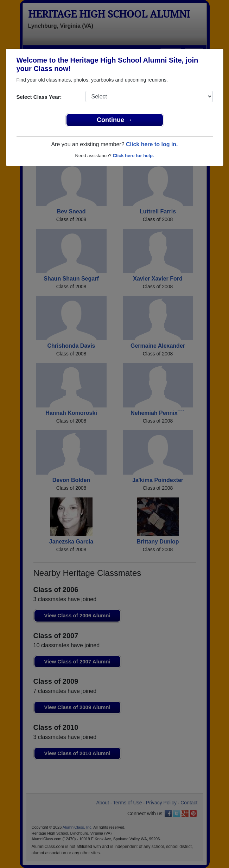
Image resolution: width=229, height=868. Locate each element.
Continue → (114, 120)
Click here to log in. (152, 144)
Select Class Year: (39, 97)
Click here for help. (133, 156)
